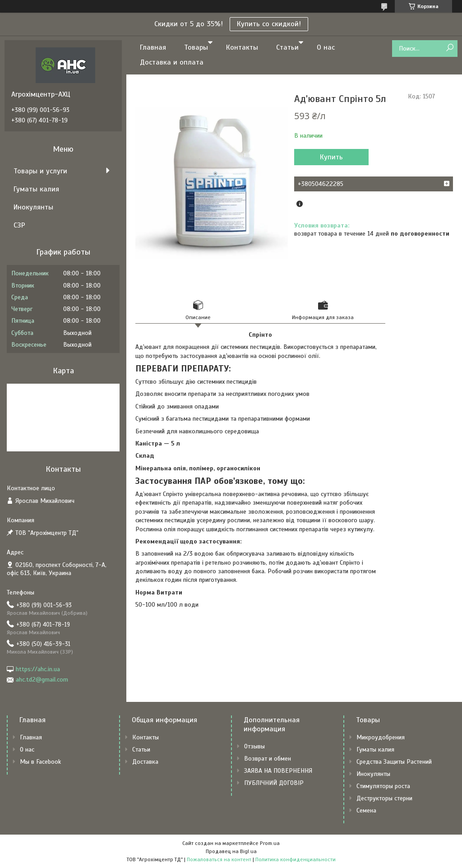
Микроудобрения (381, 737)
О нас (326, 47)
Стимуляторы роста (383, 786)
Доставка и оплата (172, 62)
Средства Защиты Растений (394, 762)
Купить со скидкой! (269, 24)
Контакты (242, 47)
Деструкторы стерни (384, 798)
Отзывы (254, 746)
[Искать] (450, 48)
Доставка (145, 762)
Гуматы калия (36, 189)
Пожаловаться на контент (219, 859)
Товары (196, 47)
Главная (153, 47)
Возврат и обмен (268, 759)
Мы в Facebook (40, 762)
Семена (366, 810)
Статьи (287, 47)
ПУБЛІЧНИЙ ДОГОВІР (274, 783)
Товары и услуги (40, 171)
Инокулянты (33, 207)
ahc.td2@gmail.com (42, 680)
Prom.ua (270, 843)
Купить (331, 157)
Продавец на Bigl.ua (231, 851)
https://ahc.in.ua (38, 669)
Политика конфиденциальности (296, 859)
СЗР (19, 225)
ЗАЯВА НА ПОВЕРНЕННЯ (278, 771)
